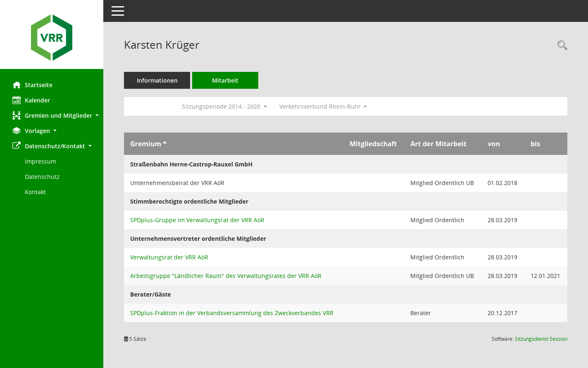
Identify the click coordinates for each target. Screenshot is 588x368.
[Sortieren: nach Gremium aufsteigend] (165, 144)
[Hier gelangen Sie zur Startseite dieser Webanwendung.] (52, 38)
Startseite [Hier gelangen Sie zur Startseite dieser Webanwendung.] (32, 85)
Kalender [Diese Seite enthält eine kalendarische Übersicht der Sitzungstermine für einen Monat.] (31, 100)
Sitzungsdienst (541, 339)
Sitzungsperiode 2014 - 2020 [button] (224, 106)
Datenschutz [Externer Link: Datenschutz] (42, 177)
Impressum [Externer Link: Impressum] (40, 161)
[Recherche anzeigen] (560, 46)
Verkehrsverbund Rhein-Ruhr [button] (323, 106)
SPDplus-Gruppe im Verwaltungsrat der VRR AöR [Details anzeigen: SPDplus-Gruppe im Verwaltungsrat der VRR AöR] (197, 220)
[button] (52, 115)
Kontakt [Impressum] (35, 192)
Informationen (157, 80)
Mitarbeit (225, 80)
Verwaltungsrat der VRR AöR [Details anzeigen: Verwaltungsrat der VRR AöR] (169, 257)
